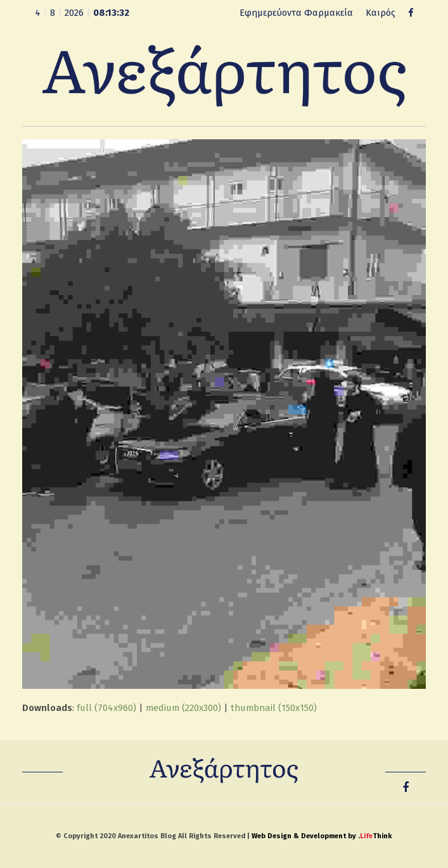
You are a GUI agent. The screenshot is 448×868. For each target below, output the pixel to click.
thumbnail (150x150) (274, 708)
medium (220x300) (183, 708)
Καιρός (381, 13)
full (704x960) (106, 708)
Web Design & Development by (322, 836)
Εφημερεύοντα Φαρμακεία (296, 13)
